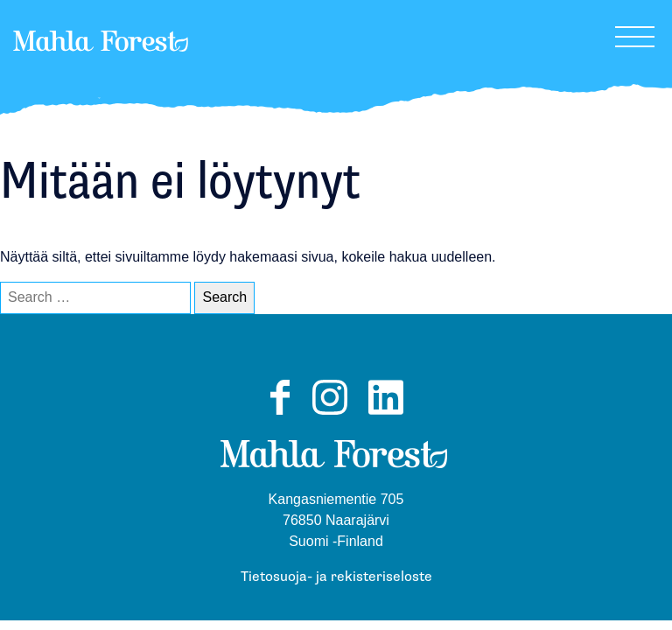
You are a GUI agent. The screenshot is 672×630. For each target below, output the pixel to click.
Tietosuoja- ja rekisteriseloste (336, 577)
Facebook (280, 414)
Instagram (330, 414)
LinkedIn (386, 414)
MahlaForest (101, 65)
